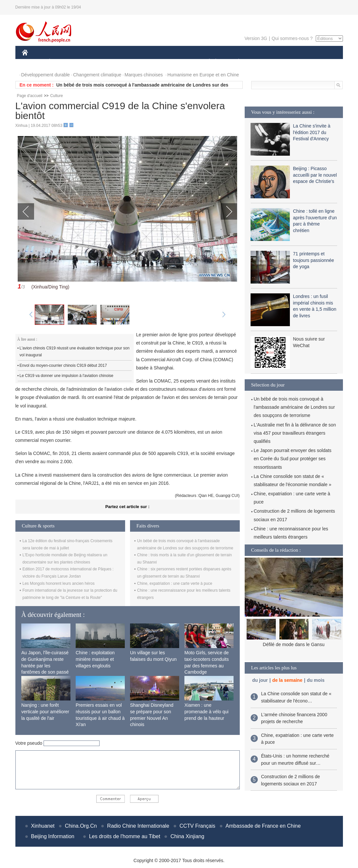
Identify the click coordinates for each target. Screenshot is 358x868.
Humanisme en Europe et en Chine (203, 75)
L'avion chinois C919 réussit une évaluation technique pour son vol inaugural (75, 352)
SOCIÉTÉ (206, 62)
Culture (57, 96)
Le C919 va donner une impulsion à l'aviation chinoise (66, 376)
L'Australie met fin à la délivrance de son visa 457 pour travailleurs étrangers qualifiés (295, 433)
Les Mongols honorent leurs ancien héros (59, 583)
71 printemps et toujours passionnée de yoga (314, 260)
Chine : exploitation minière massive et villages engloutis (95, 659)
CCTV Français (197, 826)
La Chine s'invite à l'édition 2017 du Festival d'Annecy (312, 132)
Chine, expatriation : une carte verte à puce (175, 583)
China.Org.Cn (81, 826)
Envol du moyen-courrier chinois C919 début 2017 (63, 365)
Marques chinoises (144, 75)
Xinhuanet (43, 826)
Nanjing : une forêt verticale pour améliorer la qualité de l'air (45, 711)
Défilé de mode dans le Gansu (293, 644)
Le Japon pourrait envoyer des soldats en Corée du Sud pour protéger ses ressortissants (293, 459)
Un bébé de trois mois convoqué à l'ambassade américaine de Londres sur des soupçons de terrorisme (294, 407)
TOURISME (290, 62)
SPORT (262, 62)
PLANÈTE (235, 62)
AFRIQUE (119, 62)
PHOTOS (319, 62)
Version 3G (256, 38)
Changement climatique (97, 75)
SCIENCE (148, 62)
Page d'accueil (30, 96)
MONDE (92, 62)
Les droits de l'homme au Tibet (125, 836)
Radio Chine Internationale (138, 826)
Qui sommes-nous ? (292, 38)
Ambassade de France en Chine (263, 826)
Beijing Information (53, 836)
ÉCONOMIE (61, 62)
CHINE (33, 62)
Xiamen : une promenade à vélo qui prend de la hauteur (207, 711)
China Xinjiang (187, 836)
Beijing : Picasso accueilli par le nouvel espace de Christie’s (315, 175)
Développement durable (46, 75)
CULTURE (177, 62)
